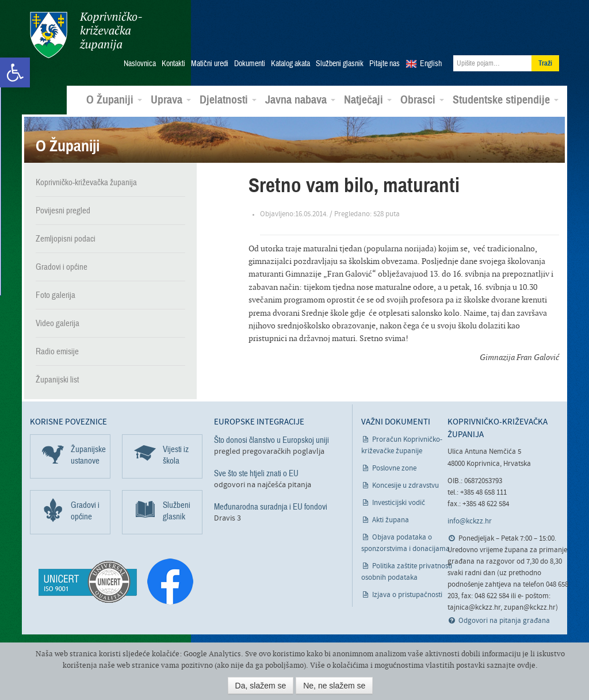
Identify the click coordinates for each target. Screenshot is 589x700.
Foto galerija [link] (56, 295)
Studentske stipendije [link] (506, 100)
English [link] (431, 64)
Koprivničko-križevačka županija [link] (86, 35)
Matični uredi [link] (210, 64)
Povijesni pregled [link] (63, 211)
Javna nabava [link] (300, 100)
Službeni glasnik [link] (340, 64)
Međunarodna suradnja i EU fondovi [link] (271, 507)
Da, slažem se (261, 686)
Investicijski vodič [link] (399, 503)
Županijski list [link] (57, 380)
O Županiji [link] (114, 100)
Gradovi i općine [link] (62, 267)
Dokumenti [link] (250, 64)
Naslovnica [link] (140, 64)
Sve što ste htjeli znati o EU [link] (256, 473)
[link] (15, 72)
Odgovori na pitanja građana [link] (504, 621)
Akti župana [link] (391, 520)
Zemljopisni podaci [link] (66, 239)
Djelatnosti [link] (228, 100)
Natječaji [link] (368, 100)
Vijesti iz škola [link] (176, 455)
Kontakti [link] (173, 64)
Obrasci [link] (422, 100)
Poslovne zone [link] (394, 468)
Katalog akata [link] (290, 64)
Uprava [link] (171, 100)
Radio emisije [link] (57, 351)
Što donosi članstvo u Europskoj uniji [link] (271, 440)
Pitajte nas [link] (385, 64)
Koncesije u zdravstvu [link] (406, 486)
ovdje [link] (526, 665)
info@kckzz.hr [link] (470, 521)
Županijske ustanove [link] (88, 455)
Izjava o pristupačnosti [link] (407, 595)
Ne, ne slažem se (334, 686)
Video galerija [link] (58, 323)
